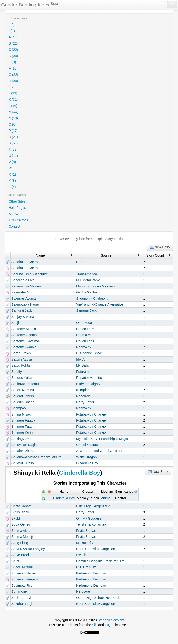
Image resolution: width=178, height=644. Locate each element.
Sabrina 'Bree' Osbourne (30, 274)
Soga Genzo (21, 524)
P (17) (13, 131)
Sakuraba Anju (22, 292)
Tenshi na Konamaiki (92, 524)
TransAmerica (87, 274)
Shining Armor (22, 439)
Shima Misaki (21, 414)
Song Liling (20, 543)
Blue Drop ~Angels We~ (94, 506)
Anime (106, 498)
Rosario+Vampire (89, 378)
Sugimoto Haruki (24, 573)
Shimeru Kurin (22, 433)
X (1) (12, 174)
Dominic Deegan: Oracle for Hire (100, 561)
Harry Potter (85, 402)
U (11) (13, 156)
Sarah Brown (21, 353)
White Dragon (86, 457)
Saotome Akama (24, 329)
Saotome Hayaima (25, 341)
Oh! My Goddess (89, 518)
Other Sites (17, 201)
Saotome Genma (24, 335)
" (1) (12, 31)
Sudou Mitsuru (22, 567)
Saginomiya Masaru (26, 286)
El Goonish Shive (89, 353)
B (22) (13, 43)
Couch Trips (85, 329)
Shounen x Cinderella (92, 299)
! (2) (12, 25)
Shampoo (19, 408)
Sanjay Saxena (23, 317)
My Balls (83, 365)
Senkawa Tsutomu (25, 384)
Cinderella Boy (87, 463)
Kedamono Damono (91, 573)
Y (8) (12, 181)
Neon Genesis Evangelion (96, 549)
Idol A (80, 359)
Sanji (15, 323)
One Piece (84, 323)
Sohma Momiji (22, 537)
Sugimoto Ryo (22, 585)
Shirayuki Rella (23, 463)
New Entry (160, 247)
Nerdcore (83, 591)
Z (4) (12, 187)
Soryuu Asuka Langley (28, 549)
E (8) (12, 62)
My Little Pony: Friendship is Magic (102, 439)
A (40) (13, 37)
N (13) (13, 118)
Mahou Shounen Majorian (95, 286)
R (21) (13, 137)
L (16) (13, 106)
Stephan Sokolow (110, 620)
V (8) (12, 162)
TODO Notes (18, 220)
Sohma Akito (21, 531)
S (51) (13, 143)
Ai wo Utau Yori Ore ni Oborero (99, 451)
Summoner (20, 591)
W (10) (14, 168)
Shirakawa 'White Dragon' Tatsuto (37, 457)
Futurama (83, 372)
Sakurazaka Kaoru (25, 304)
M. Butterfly (85, 543)
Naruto (81, 262)
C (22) (13, 50)
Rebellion (83, 396)
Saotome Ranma (24, 347)
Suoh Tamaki (21, 598)
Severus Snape (23, 402)
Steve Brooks (21, 555)
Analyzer (15, 214)
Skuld (16, 518)
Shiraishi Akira (22, 451)
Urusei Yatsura (87, 445)
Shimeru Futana (23, 427)
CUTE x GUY (86, 567)
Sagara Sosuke (23, 280)
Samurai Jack (22, 310)
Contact (14, 226)
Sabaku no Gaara (25, 262)
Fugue (110, 625)
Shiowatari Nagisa (25, 445)
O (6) (12, 124)
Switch (81, 555)
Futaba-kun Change (91, 414)
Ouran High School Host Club (98, 598)
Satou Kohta (21, 365)
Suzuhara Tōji (22, 604)
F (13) (13, 68)
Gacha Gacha (86, 292)
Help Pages (17, 208)
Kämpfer (83, 390)
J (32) (13, 93)
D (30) (13, 56)
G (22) (13, 75)
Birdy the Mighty (88, 384)
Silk (95, 625)
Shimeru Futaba (23, 420)
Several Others (23, 396)
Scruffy (17, 372)
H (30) (13, 81)
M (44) (13, 112)
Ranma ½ (83, 335)
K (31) (13, 100)
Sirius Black (20, 512)
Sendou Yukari (22, 378)
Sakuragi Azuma (24, 299)
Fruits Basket (86, 531)
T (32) (13, 149)
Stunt (15, 561)
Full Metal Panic (88, 280)
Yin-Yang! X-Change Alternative (100, 304)
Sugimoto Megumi (25, 579)
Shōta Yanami (22, 506)
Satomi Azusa (22, 359)
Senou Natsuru (23, 390)
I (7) (12, 87)
